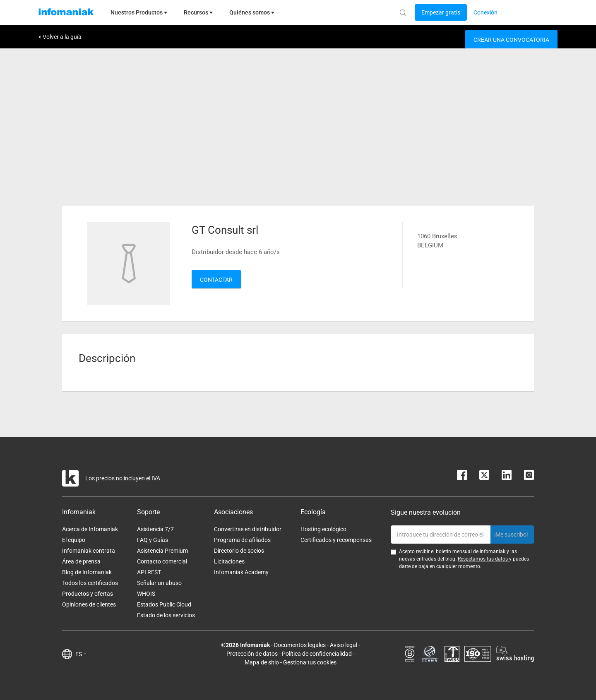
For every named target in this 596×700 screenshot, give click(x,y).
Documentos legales (300, 645)
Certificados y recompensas (336, 540)
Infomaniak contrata (89, 551)
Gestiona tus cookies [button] (310, 662)
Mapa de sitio (262, 662)
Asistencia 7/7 (155, 529)
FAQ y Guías (153, 540)
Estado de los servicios (166, 615)
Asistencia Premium (162, 551)
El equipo (74, 540)
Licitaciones (229, 561)
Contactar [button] (216, 280)
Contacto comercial (162, 561)
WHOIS (146, 594)
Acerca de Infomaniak (90, 529)
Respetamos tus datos (483, 559)
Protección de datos (252, 654)
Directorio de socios (239, 551)
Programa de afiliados (242, 540)
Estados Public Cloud (164, 604)
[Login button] (441, 12)
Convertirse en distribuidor (248, 529)
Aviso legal (344, 645)
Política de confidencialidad (317, 654)
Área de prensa (81, 561)
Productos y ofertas (88, 594)
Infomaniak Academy (241, 572)
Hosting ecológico (323, 529)
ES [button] (81, 654)
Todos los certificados (90, 583)
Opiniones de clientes (89, 604)
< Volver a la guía (60, 37)
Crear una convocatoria (511, 40)
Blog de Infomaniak (87, 572)
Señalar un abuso (159, 583)
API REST (149, 572)
